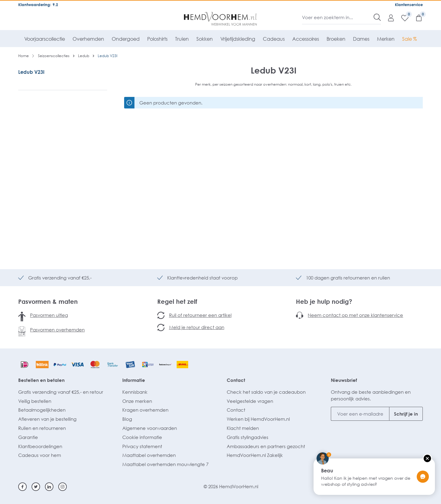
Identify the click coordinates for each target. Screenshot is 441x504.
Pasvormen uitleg (49, 315)
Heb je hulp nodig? (324, 301)
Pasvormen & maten (48, 301)
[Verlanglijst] (402, 18)
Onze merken (137, 401)
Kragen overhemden (145, 410)
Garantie (28, 437)
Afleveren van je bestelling (47, 419)
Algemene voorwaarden (150, 428)
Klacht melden (243, 428)
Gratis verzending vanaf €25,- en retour (61, 392)
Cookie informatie (142, 437)
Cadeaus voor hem (40, 455)
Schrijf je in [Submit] (406, 414)
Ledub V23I (31, 72)
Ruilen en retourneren (42, 428)
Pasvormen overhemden (57, 330)
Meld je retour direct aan (197, 327)
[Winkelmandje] (416, 18)
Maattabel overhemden (149, 455)
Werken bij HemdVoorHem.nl (258, 419)
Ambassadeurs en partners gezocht (266, 446)
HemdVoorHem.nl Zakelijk (255, 455)
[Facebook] (22, 487)
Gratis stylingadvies (248, 437)
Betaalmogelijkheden (42, 410)
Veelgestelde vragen (250, 401)
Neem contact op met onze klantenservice (355, 315)
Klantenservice (409, 5)
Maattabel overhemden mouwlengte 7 (165, 464)
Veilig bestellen (35, 401)
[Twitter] (36, 487)
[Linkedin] (49, 487)
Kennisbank (135, 392)
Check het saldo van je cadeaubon (266, 392)
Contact (236, 380)
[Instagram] (63, 487)
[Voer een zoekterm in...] (338, 17)
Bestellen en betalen (41, 380)
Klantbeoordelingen (40, 446)
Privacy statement (142, 446)
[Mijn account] (388, 18)
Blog (127, 419)
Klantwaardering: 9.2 (38, 5)
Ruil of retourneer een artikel (200, 315)
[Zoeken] (377, 17)
